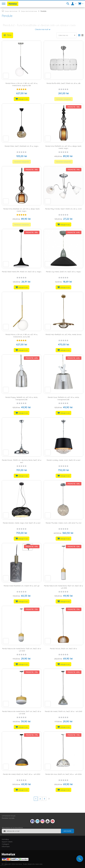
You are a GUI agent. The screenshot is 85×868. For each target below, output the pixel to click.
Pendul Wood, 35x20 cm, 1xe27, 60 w (63, 649)
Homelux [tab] (5, 839)
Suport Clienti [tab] (7, 842)
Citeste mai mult (42, 29)
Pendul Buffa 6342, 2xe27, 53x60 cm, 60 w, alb (64, 83)
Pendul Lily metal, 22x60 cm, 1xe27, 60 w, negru (63, 272)
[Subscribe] (67, 831)
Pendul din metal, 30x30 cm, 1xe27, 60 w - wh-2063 (64, 711)
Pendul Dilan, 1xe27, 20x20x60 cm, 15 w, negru (22, 146)
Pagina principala (3, 11)
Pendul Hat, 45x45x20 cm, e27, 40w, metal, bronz (64, 334)
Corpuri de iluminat (11, 11)
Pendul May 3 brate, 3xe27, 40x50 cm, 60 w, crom (63, 209)
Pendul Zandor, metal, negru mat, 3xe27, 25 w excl (22, 523)
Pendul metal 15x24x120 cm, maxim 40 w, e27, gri (22, 586)
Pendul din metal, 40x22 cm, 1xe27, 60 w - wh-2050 (22, 774)
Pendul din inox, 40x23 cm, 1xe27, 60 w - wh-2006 (63, 774)
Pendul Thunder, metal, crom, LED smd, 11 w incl (64, 523)
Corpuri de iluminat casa (29, 11)
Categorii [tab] (5, 844)
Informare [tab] (6, 846)
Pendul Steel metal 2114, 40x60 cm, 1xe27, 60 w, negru (22, 272)
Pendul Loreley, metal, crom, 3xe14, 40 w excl (64, 460)
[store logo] (13, 4)
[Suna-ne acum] (80, 859)
